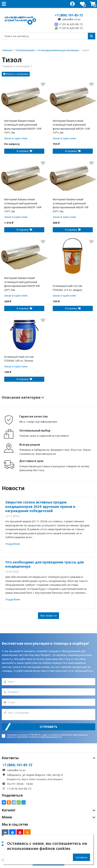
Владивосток (14, 779)
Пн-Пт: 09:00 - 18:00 (20, 784)
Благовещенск (55, 779)
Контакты (48, 758)
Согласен (81, 857)
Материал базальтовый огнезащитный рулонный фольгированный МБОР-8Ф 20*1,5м (22, 284)
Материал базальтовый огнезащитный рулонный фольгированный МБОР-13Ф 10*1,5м (71, 127)
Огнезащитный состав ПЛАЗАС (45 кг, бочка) (19, 359)
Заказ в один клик (16, 138)
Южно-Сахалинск (38, 779)
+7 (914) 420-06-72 (69, 24)
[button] (16, 74)
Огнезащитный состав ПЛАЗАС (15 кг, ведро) (67, 288)
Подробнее (13, 544)
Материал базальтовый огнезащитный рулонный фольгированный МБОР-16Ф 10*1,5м (23, 205)
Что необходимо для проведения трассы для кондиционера (44, 564)
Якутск (25, 779)
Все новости (48, 615)
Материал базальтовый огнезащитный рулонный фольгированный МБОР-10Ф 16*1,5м (23, 127)
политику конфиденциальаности (45, 737)
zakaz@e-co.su (69, 19)
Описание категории (23, 397)
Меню (48, 817)
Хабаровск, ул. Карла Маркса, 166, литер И (35, 775)
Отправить (48, 727)
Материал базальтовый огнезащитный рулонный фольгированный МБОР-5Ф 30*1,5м (71, 205)
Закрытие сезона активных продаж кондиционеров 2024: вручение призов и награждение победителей (40, 506)
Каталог (48, 810)
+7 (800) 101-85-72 (69, 15)
